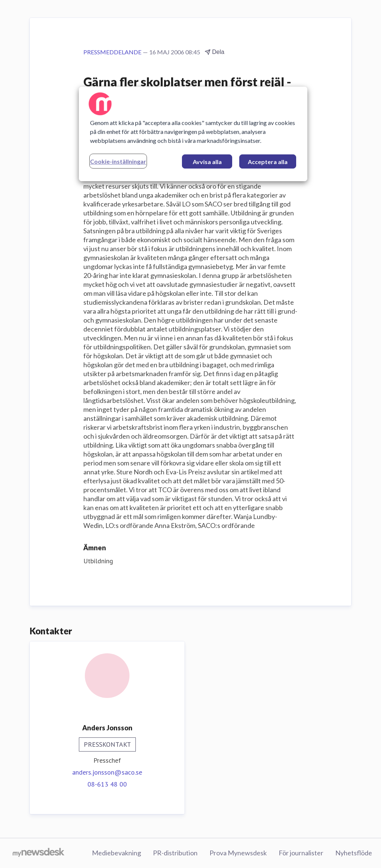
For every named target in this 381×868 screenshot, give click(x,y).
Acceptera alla (268, 162)
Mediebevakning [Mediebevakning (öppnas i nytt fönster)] (116, 853)
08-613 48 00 (107, 784)
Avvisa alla (207, 162)
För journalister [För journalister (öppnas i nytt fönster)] (301, 853)
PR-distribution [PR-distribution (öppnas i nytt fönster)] (175, 853)
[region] (193, 134)
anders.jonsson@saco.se (107, 772)
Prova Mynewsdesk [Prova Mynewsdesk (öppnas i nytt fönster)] (238, 853)
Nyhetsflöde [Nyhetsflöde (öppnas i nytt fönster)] (354, 853)
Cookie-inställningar (118, 161)
